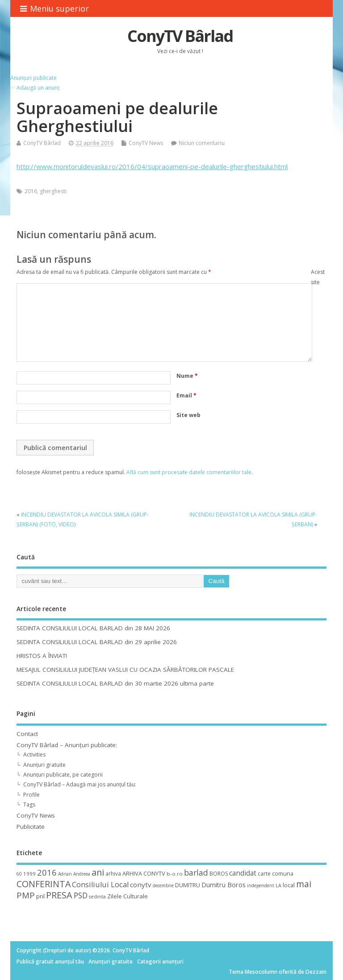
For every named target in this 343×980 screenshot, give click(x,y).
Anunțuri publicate (33, 78)
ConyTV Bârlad (180, 36)
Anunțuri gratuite (44, 765)
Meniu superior (54, 8)
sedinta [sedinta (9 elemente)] (97, 897)
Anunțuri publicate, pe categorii (63, 775)
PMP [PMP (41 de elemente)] (26, 895)
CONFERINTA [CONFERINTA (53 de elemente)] (44, 884)
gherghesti (53, 191)
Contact (27, 734)
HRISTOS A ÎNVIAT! (42, 656)
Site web (188, 415)
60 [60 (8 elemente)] (19, 874)
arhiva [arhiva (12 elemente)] (113, 874)
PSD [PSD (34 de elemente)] (81, 895)
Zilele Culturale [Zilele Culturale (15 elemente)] (128, 896)
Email (186, 395)
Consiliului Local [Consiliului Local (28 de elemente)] (100, 885)
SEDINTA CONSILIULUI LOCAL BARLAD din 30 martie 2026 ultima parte (115, 683)
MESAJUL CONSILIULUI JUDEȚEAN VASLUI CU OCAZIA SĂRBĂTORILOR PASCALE (125, 670)
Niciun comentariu (202, 143)
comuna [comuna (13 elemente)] (283, 874)
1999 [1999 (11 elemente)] (29, 874)
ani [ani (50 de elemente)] (98, 872)
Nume (187, 376)
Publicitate (31, 827)
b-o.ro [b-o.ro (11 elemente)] (175, 874)
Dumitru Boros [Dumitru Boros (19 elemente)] (224, 885)
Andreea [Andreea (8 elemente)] (82, 874)
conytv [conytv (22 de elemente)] (141, 885)
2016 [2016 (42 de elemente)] (47, 872)
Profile (31, 795)
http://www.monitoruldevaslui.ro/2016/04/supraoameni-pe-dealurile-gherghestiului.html (152, 166)
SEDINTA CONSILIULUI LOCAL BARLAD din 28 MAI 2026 (93, 628)
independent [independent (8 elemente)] (261, 885)
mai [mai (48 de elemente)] (304, 884)
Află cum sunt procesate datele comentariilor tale (189, 472)
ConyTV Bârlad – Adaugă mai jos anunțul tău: (80, 784)
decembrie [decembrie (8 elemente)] (163, 885)
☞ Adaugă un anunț (35, 88)
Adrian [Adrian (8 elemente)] (65, 874)
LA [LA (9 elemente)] (278, 885)
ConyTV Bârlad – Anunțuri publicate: (67, 745)
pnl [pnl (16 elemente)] (40, 896)
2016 (31, 191)
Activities (34, 755)
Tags (29, 804)
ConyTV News (146, 143)
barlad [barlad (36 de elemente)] (196, 872)
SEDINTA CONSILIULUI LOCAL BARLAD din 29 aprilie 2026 (97, 642)
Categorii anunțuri (160, 961)
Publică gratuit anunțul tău (50, 961)
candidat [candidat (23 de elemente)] (243, 873)
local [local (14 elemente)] (289, 885)
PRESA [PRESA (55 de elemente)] (59, 895)
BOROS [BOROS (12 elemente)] (219, 874)
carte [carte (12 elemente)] (264, 874)
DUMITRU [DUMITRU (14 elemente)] (188, 885)
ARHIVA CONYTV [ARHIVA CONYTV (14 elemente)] (144, 873)
